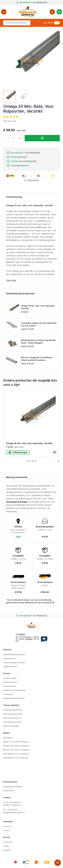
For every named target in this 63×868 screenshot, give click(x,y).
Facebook (8, 842)
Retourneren (9, 791)
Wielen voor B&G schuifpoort (16, 746)
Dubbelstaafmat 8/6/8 (13, 714)
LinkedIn (7, 850)
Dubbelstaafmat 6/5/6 (13, 710)
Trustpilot (20, 634)
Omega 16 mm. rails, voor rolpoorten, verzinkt (38, 307)
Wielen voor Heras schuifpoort (17, 750)
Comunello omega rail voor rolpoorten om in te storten (39, 324)
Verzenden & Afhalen (17, 502)
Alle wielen (8, 738)
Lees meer (11, 280)
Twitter (6, 846)
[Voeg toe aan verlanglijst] (55, 452)
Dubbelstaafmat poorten (14, 698)
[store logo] (28, 12)
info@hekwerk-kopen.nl (14, 812)
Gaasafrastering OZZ (12, 718)
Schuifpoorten (10, 686)
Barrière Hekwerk (11, 726)
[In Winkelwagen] (18, 452)
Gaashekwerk (9, 658)
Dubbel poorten (10, 682)
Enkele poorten (10, 678)
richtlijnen (29, 639)
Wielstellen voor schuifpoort (16, 758)
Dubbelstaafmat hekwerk (14, 654)
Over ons (7, 826)
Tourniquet (8, 694)
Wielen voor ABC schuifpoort (16, 742)
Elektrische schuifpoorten (14, 690)
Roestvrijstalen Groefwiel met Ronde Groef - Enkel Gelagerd (38, 342)
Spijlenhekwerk (10, 666)
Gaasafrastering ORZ (12, 722)
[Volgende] (58, 461)
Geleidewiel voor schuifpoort (16, 754)
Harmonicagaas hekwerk (14, 662)
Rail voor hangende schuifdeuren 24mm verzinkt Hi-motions (37, 359)
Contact (7, 830)
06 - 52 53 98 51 (10, 810)
